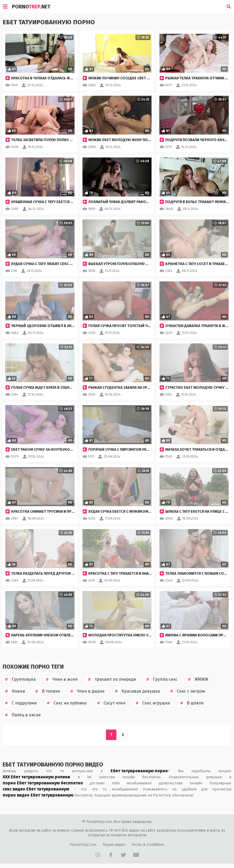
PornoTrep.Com (83, 845)
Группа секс (161, 679)
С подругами (20, 703)
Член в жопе (61, 679)
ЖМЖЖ (197, 679)
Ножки (14, 691)
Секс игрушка (152, 703)
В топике (47, 691)
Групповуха (19, 679)
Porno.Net (31, 7)
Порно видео (114, 845)
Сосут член (110, 703)
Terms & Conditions (148, 845)
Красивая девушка (136, 691)
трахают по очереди (111, 679)
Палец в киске (22, 715)
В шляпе (191, 703)
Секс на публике (66, 703)
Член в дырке (86, 691)
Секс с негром (187, 691)
